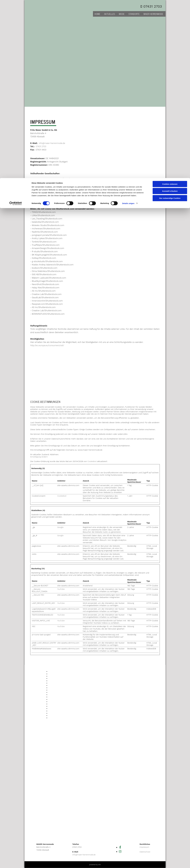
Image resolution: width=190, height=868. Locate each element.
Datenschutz (145, 852)
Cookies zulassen (170, 6)
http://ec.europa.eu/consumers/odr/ (47, 345)
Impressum (144, 847)
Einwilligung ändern (39, 457)
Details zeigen (128, 25)
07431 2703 (41, 146)
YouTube (61, 589)
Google (60, 527)
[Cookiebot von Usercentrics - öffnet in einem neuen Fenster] (16, 25)
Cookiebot (92, 461)
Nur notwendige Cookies (170, 20)
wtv (99, 865)
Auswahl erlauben (170, 13)
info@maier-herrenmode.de (52, 143)
